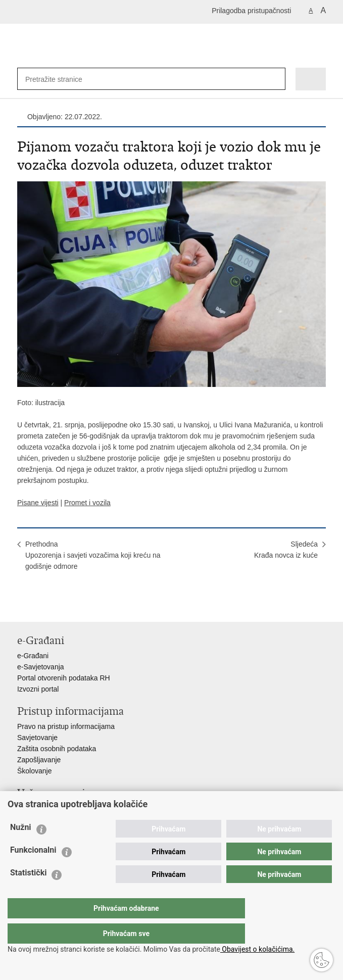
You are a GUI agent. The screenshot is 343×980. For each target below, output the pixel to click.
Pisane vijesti (38, 503)
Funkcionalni (33, 870)
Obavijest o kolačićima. (257, 949)
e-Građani (33, 656)
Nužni (21, 847)
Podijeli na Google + (88, 606)
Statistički (28, 893)
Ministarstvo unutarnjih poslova (66, 808)
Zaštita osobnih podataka (57, 749)
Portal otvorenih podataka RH (64, 678)
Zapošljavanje (39, 760)
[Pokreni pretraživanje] (276, 79)
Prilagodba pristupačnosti (251, 11)
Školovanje (35, 771)
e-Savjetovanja (41, 667)
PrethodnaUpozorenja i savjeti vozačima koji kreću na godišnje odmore (93, 555)
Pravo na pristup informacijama (66, 726)
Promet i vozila (87, 503)
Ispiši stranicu (22, 606)
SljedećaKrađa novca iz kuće (286, 550)
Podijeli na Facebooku (44, 606)
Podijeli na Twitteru (66, 606)
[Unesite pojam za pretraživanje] (58, 79)
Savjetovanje (37, 738)
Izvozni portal (38, 689)
